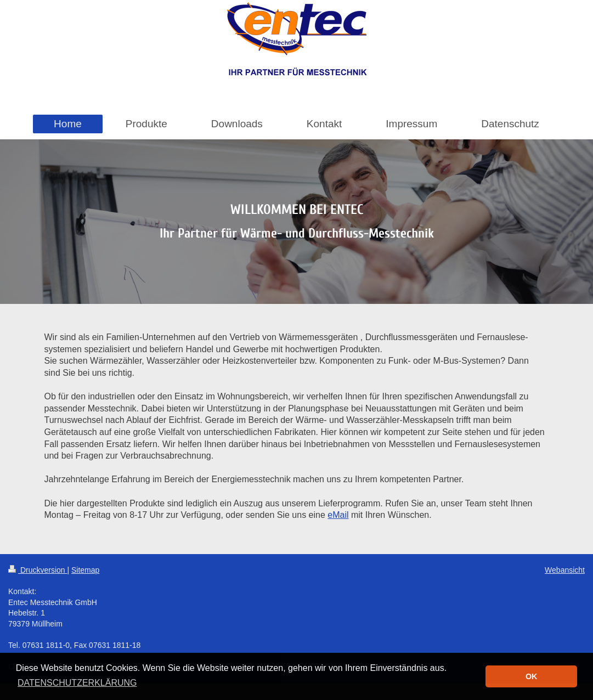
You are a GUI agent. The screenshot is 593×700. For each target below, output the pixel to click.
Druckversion (38, 570)
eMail (338, 515)
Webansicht (565, 570)
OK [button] (532, 676)
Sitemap (85, 570)
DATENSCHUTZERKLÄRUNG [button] (77, 683)
